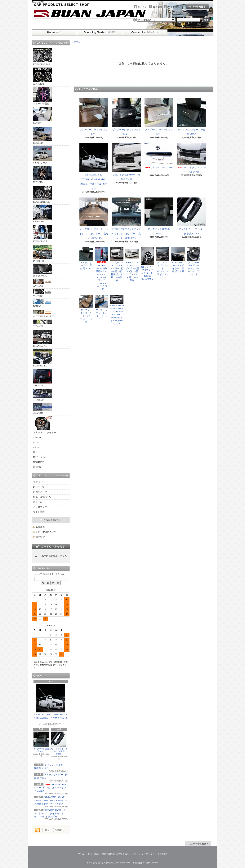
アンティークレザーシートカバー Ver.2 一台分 (86, 309)
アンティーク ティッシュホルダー (94, 117)
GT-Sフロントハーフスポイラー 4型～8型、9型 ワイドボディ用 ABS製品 (132, 265)
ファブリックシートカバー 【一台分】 (101, 308)
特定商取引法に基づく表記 (116, 854)
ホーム (54, 33)
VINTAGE (43, 293)
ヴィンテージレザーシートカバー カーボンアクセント (194, 261)
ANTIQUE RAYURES (44, 314)
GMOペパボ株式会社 (133, 863)
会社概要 (40, 527)
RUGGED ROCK (43, 194)
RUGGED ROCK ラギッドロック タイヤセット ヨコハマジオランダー (50, 813)
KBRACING (43, 214)
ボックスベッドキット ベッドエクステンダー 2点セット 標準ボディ (94, 219)
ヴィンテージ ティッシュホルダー (126, 117)
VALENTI (43, 378)
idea (35, 452)
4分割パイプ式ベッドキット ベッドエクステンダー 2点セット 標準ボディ (127, 219)
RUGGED (43, 135)
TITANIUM (43, 395)
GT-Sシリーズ (43, 155)
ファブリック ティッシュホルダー (159, 117)
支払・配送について (100, 33)
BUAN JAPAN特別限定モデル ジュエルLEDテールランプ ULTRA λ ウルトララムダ (102, 269)
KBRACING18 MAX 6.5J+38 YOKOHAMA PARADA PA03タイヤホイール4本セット (50, 800)
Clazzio (37, 447)
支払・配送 (93, 854)
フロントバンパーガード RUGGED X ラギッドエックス (163, 263)
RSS (47, 830)
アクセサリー (40, 507)
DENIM (43, 303)
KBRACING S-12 (43, 57)
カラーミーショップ (95, 863)
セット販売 (39, 512)
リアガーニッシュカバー (159, 158)
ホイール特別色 (43, 96)
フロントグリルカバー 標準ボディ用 (126, 162)
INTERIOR (43, 254)
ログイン (143, 7)
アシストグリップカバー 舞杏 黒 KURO (59, 743)
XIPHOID (43, 175)
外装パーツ (39, 482)
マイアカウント (176, 7)
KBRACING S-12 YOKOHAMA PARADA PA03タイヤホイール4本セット (51, 703)
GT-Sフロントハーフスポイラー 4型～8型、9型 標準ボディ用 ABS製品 (117, 265)
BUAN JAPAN (43, 339)
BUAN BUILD (43, 358)
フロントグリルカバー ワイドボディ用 (193, 158)
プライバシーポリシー (144, 854)
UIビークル (39, 457)
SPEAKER (43, 324)
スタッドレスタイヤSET (45, 425)
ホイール (38, 502)
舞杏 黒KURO (43, 271)
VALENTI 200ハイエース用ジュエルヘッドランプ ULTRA (50, 788)
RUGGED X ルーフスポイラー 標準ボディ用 (178, 260)
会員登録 (158, 7)
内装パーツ (39, 487)
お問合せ (145, 33)
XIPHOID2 (43, 76)
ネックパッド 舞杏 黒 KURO (41, 742)
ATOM (59, 830)
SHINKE (37, 437)
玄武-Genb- (43, 409)
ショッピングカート (197, 7)
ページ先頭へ (198, 844)
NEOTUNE (39, 462)
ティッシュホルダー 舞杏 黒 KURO (191, 117)
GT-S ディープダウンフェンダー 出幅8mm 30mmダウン (147, 264)
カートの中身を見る (51, 547)
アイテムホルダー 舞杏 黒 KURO (86, 259)
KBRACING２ (43, 234)
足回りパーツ (40, 492)
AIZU (36, 442)
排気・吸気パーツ (42, 497)
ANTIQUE (43, 283)
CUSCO (37, 467)
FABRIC (43, 116)
